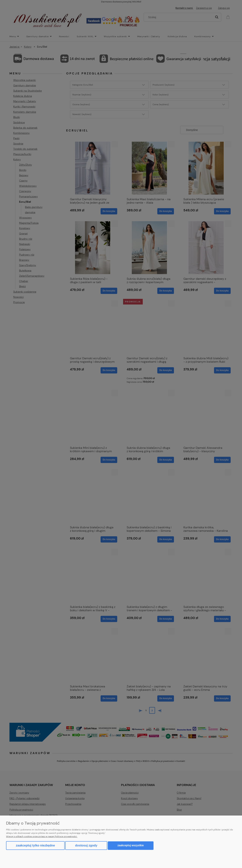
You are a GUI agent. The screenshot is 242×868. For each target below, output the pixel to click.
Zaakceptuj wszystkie (131, 845)
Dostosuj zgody (86, 845)
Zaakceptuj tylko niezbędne (35, 845)
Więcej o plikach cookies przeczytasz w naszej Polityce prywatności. (42, 836)
